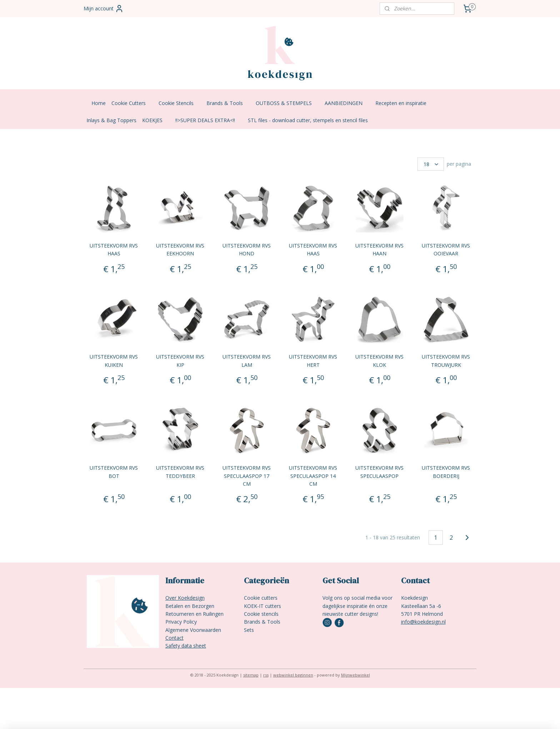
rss (266, 675)
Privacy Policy (181, 622)
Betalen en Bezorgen (190, 606)
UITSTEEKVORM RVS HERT (313, 361)
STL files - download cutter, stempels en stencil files (308, 120)
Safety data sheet (186, 646)
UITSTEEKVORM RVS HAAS (114, 249)
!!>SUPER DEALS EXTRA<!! (209, 120)
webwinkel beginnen (293, 675)
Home (99, 103)
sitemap (251, 675)
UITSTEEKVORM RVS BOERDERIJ (446, 472)
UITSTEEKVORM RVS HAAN (380, 249)
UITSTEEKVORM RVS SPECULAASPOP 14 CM (313, 476)
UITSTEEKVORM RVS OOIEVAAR (446, 249)
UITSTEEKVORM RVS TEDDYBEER (180, 472)
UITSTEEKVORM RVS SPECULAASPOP (380, 472)
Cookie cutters (261, 598)
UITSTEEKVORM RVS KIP (180, 361)
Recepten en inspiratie (404, 103)
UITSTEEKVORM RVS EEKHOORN (180, 249)
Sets (249, 630)
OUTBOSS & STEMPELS (287, 103)
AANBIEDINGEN (347, 103)
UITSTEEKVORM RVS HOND (247, 249)
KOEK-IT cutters (262, 606)
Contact (174, 638)
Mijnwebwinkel (356, 675)
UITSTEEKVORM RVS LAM (247, 361)
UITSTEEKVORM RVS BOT (114, 472)
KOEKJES (156, 120)
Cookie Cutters (132, 103)
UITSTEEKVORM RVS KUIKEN (114, 361)
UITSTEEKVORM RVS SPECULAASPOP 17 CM (247, 476)
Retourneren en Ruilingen (194, 614)
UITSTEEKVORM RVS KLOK (380, 361)
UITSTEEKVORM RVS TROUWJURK (446, 361)
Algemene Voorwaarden (193, 630)
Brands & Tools (228, 103)
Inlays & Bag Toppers (111, 120)
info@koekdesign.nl (423, 622)
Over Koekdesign (185, 598)
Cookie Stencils (180, 103)
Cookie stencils (261, 614)
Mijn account (104, 9)
